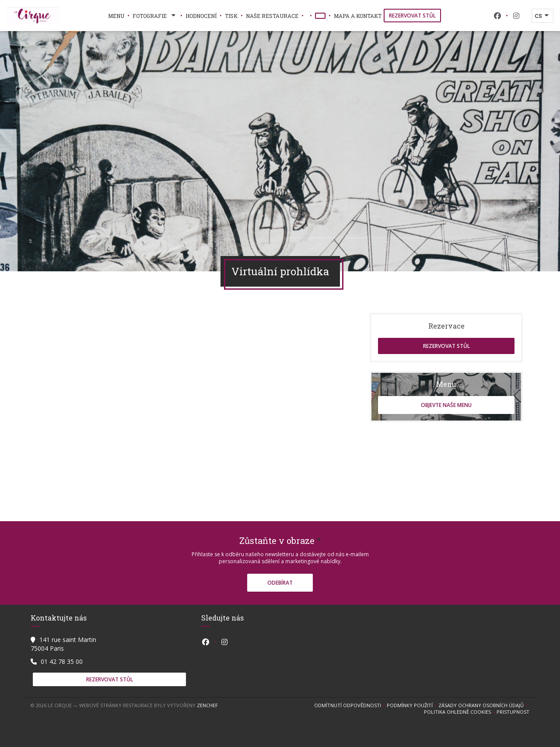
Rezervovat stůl (412, 16)
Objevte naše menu (446, 405)
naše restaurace (272, 16)
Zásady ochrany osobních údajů (484, 705)
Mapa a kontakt (358, 16)
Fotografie (155, 16)
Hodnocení (201, 16)
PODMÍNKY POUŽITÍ (413, 705)
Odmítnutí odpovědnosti (350, 705)
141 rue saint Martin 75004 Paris (63, 644)
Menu (116, 16)
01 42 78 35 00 (62, 661)
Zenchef (207, 705)
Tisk (231, 16)
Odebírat (280, 583)
